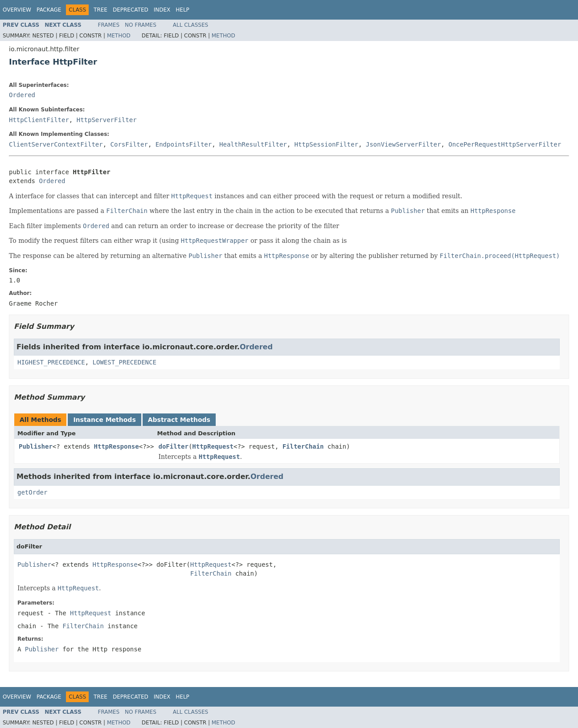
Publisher (36, 446)
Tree (100, 10)
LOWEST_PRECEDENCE (125, 362)
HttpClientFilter (39, 120)
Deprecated (131, 10)
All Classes (191, 25)
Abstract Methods (179, 420)
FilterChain (303, 446)
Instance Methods (104, 420)
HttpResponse (117, 446)
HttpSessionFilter (326, 144)
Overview (17, 10)
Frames (109, 25)
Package (49, 10)
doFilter (173, 446)
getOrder (32, 492)
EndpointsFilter (184, 144)
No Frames (141, 25)
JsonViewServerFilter (404, 144)
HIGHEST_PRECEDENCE (51, 362)
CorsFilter (129, 144)
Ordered (22, 95)
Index (162, 10)
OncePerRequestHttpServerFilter (505, 144)
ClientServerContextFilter (56, 144)
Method (119, 36)
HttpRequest (213, 446)
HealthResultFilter (253, 144)
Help (182, 10)
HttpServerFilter (107, 120)
